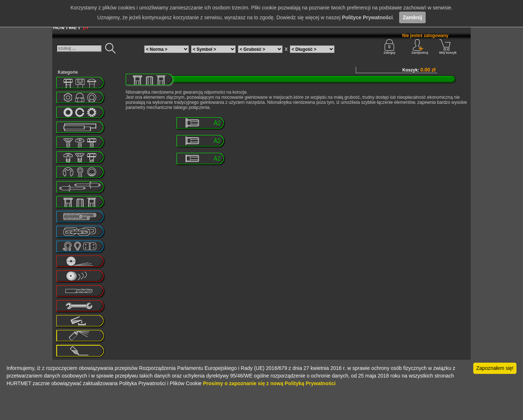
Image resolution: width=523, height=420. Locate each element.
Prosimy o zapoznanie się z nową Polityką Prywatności (269, 383)
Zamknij (412, 17)
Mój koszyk (448, 47)
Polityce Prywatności (367, 17)
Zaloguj (389, 47)
